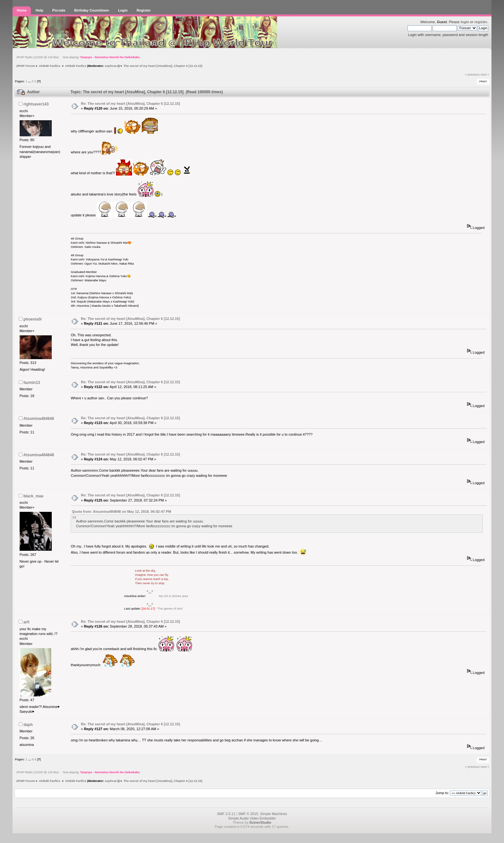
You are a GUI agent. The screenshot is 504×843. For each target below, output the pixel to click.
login (465, 22)
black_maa (33, 496)
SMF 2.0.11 (226, 814)
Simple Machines (274, 814)
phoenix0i (32, 319)
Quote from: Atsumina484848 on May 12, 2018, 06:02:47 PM (122, 512)
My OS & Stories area (173, 596)
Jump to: (442, 793)
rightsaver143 (36, 104)
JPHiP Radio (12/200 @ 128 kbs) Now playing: (78, 57)
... (30, 81)
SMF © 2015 (248, 814)
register (481, 22)
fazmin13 (32, 383)
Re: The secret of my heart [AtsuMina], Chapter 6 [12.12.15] (130, 104)
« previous (473, 74)
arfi (27, 622)
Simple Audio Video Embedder (252, 818)
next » (485, 74)
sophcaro (112, 66)
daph (28, 725)
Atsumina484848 (38, 419)
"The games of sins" (170, 609)
